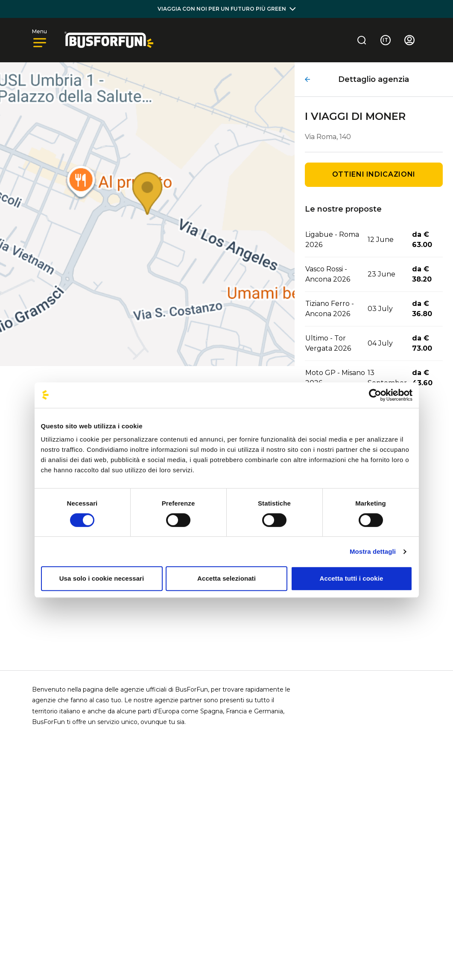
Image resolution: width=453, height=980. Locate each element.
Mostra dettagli (373, 551)
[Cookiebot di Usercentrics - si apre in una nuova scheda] (375, 395)
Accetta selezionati (226, 578)
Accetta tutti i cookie (352, 578)
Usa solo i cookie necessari (102, 578)
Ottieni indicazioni (374, 174)
